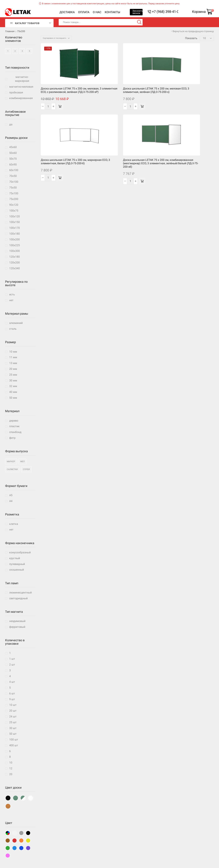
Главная (10, 31)
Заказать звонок (137, 12)
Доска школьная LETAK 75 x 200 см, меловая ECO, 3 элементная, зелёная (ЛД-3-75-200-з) (92, 85)
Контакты (112, 12)
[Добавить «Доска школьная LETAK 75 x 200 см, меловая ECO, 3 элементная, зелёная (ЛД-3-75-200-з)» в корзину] (96, 105)
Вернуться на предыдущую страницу (193, 31)
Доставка (67, 12)
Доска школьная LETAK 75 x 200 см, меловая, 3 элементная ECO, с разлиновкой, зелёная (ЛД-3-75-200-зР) (56, 87)
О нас (97, 12)
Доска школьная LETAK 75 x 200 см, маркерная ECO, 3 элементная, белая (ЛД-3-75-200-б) (127, 85)
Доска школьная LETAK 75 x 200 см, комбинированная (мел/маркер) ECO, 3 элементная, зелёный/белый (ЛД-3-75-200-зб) (163, 89)
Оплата (84, 12)
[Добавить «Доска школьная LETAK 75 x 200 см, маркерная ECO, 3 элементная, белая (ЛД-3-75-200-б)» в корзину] (131, 105)
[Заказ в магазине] (56, 38)
